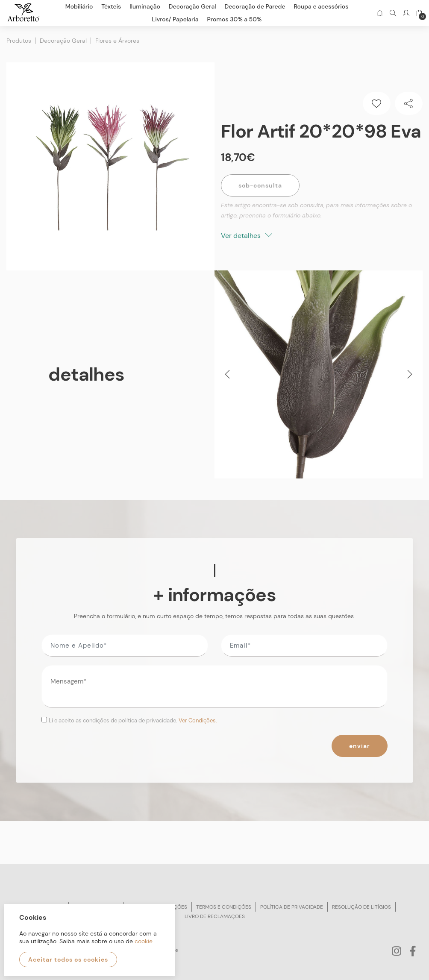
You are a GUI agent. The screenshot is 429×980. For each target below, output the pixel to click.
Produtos (19, 41)
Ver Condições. (198, 720)
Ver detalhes (247, 236)
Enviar (360, 746)
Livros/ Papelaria (175, 19)
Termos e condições (224, 907)
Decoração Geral (63, 41)
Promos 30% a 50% (235, 19)
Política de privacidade (292, 907)
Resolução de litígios (361, 907)
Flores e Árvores (117, 41)
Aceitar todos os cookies (68, 959)
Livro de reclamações (215, 916)
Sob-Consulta (260, 185)
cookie (144, 941)
